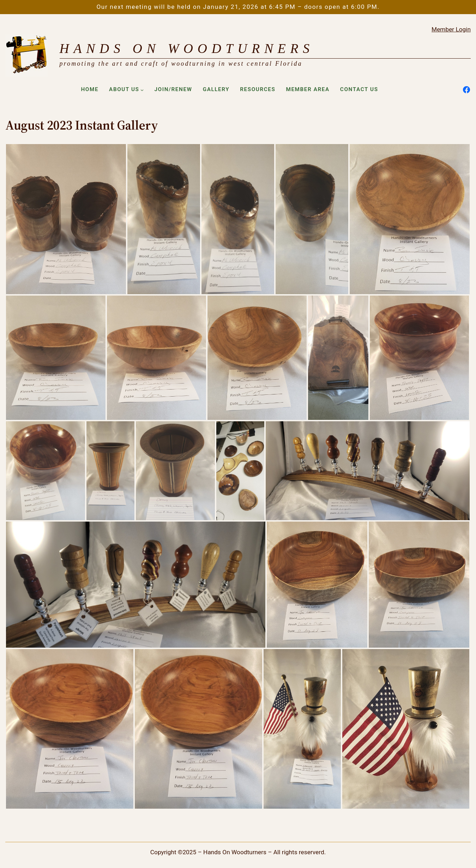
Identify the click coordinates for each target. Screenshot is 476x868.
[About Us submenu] (142, 90)
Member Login (451, 29)
